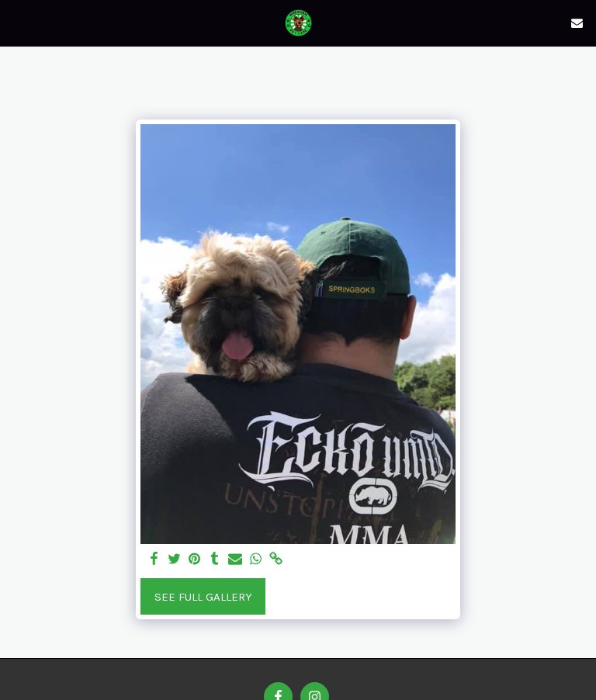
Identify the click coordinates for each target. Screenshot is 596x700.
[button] (17, 22)
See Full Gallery (203, 597)
